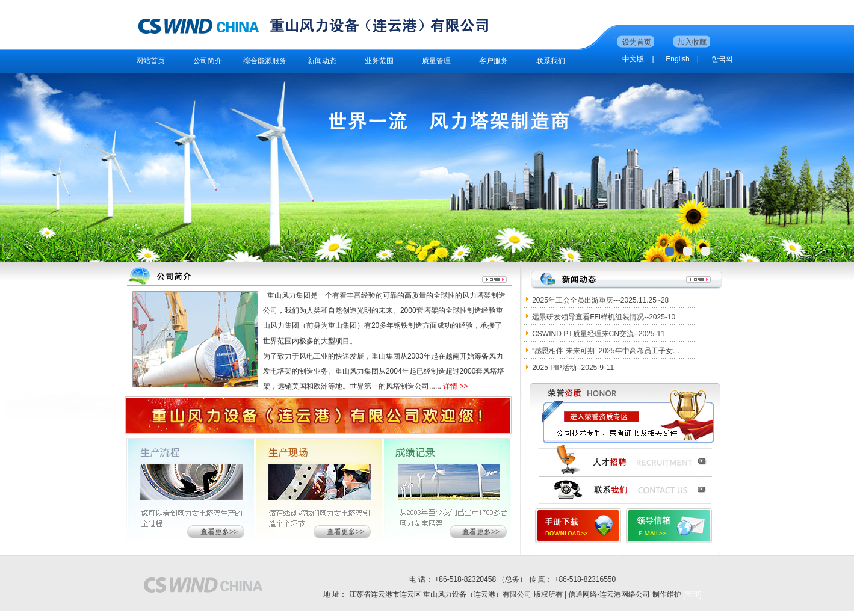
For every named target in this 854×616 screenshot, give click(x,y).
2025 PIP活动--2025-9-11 (573, 368)
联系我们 (551, 61)
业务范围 (379, 61)
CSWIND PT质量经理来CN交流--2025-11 (599, 334)
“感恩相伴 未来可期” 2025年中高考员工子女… (606, 351)
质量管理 (436, 61)
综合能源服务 (265, 61)
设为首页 (637, 42)
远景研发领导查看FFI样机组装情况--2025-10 (604, 317)
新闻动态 (322, 61)
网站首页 (150, 61)
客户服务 (494, 61)
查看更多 (215, 532)
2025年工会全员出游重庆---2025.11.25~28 (600, 300)
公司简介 (208, 61)
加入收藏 (692, 42)
